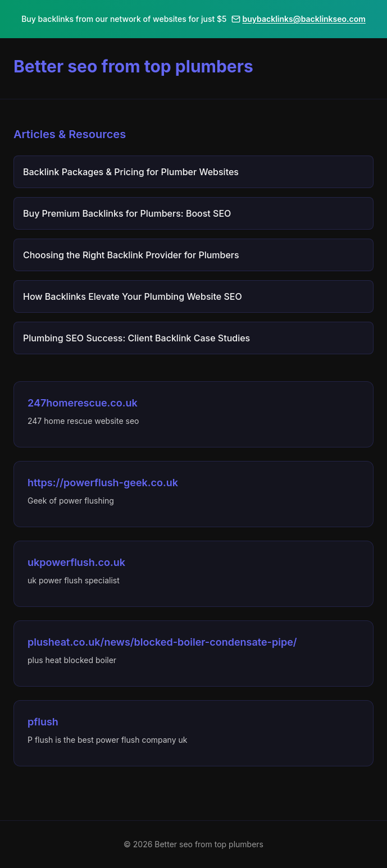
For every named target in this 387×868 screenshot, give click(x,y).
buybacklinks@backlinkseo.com (299, 19)
